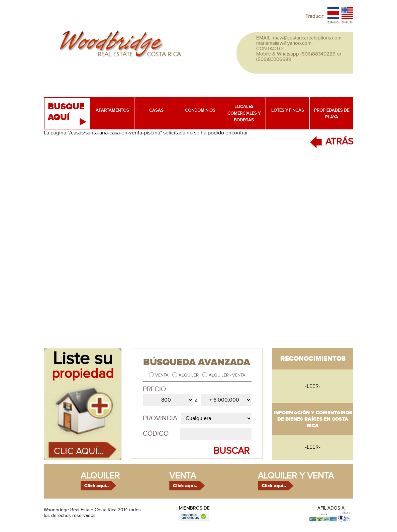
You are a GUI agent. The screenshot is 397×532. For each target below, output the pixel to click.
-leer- (313, 386)
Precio (154, 389)
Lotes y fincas (288, 110)
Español (334, 23)
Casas (156, 110)
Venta (162, 375)
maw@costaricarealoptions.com (307, 38)
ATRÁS (339, 142)
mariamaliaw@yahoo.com (284, 43)
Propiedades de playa (332, 114)
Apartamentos (112, 110)
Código (156, 434)
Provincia (160, 418)
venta (183, 476)
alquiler (100, 476)
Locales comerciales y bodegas (244, 113)
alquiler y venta (296, 476)
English (347, 23)
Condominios (200, 110)
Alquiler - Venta (227, 375)
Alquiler (189, 375)
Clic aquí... (79, 451)
